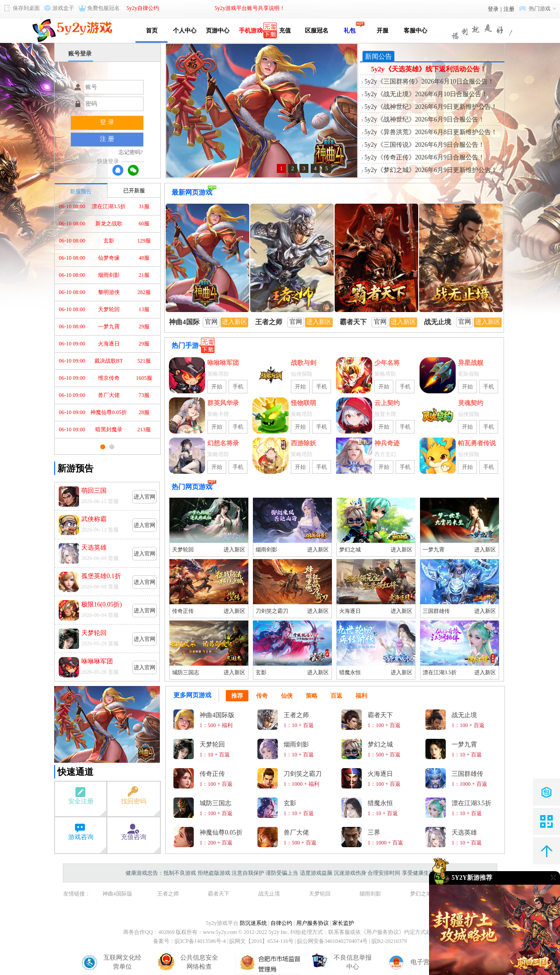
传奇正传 (183, 611)
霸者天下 (219, 894)
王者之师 (168, 894)
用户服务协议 (313, 923)
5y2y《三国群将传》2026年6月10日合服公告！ (429, 82)
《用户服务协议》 (383, 932)
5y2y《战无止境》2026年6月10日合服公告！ (426, 94)
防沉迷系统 (253, 923)
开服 (383, 30)
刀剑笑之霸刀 (272, 611)
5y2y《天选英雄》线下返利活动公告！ (429, 69)
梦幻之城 (350, 550)
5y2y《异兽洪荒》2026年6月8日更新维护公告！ (431, 132)
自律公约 (281, 923)
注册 (509, 9)
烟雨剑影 (266, 550)
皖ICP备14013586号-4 (200, 941)
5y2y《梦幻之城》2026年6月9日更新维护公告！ (431, 170)
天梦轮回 (183, 550)
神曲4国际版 (117, 894)
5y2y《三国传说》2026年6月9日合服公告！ (425, 145)
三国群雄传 (436, 611)
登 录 (107, 122)
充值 (283, 30)
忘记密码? (131, 152)
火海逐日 (350, 611)
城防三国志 (186, 672)
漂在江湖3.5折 (440, 672)
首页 (152, 30)
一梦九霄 (434, 550)
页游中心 (218, 30)
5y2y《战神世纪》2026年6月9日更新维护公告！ (431, 107)
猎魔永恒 (350, 672)
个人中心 (185, 30)
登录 (493, 9)
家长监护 (343, 923)
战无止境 (269, 894)
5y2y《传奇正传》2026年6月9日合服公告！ (425, 157)
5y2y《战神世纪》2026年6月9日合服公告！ (425, 119)
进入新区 (234, 550)
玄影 (261, 672)
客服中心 (415, 30)
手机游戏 (251, 30)
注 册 (107, 139)
